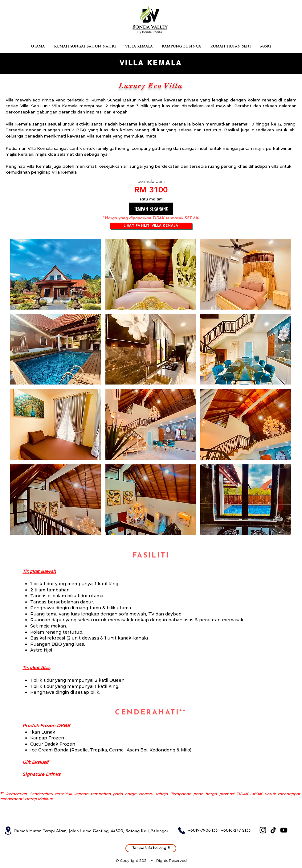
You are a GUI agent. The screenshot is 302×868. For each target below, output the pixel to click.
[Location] (8, 831)
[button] (55, 274)
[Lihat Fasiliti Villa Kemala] (151, 226)
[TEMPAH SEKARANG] (151, 209)
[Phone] (182, 831)
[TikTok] (273, 830)
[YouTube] (284, 830)
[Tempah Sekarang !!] (151, 848)
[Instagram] (263, 830)
